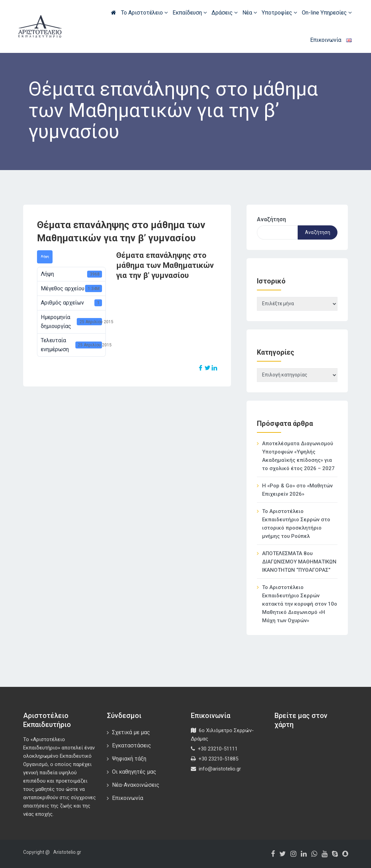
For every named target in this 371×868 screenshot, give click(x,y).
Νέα (250, 13)
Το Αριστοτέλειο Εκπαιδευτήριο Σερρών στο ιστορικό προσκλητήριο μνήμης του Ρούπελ (296, 524)
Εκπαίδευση (190, 13)
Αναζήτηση (271, 219)
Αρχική (114, 12)
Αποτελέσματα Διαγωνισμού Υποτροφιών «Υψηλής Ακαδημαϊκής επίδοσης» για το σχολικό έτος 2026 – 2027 (298, 456)
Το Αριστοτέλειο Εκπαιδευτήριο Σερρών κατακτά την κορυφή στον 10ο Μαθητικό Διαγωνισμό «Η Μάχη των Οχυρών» (300, 604)
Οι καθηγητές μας (134, 772)
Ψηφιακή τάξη (129, 759)
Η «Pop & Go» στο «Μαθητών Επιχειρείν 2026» (297, 490)
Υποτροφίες (279, 13)
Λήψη (45, 256)
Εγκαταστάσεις (132, 745)
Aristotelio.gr (67, 852)
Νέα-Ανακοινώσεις (136, 785)
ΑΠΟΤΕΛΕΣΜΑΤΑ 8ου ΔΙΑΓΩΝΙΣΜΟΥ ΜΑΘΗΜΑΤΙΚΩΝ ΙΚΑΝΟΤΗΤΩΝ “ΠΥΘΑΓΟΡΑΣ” (299, 562)
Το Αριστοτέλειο (144, 13)
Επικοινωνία (326, 40)
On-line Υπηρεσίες (327, 13)
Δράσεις (225, 13)
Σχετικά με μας (131, 732)
